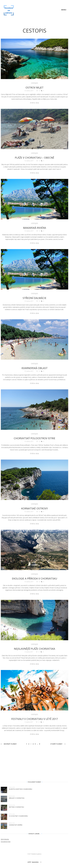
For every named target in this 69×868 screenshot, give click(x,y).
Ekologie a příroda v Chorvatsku (35, 578)
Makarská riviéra (35, 228)
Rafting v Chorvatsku (16, 807)
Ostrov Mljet (34, 87)
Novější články (9, 744)
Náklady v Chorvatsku (17, 798)
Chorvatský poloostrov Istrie (34, 438)
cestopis (34, 83)
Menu (64, 10)
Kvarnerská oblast (35, 368)
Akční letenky (5, 839)
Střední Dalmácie (34, 298)
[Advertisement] (34, 765)
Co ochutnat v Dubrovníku (18, 816)
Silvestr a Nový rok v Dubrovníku (21, 789)
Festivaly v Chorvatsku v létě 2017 (35, 719)
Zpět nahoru (35, 862)
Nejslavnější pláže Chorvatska (34, 649)
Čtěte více (35, 103)
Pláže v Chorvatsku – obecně (34, 158)
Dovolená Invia (6, 842)
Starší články (58, 744)
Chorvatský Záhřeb (16, 825)
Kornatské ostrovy (34, 508)
